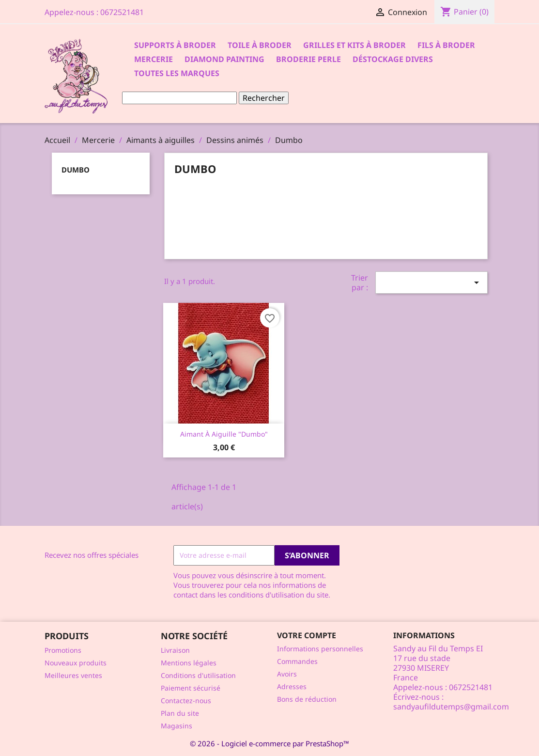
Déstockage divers (393, 59)
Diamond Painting (224, 59)
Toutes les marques (177, 73)
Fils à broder (446, 45)
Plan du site (180, 713)
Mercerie (154, 59)
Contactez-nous (186, 701)
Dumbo (76, 170)
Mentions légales (189, 663)
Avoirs (287, 674)
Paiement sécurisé (191, 688)
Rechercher (264, 98)
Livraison (175, 650)
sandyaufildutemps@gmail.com (451, 707)
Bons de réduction (307, 699)
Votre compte (307, 635)
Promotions (63, 650)
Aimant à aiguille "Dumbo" (224, 434)
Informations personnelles (320, 649)
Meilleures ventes (73, 675)
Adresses (292, 686)
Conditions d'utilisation (198, 675)
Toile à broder (260, 45)
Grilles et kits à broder (354, 45)
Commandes (297, 661)
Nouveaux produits (76, 663)
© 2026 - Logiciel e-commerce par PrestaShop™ (269, 743)
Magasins (177, 726)
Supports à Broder (175, 45)
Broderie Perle (308, 59)
